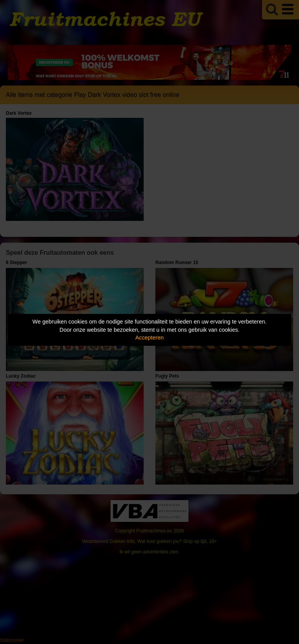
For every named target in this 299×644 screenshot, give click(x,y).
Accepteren (150, 338)
